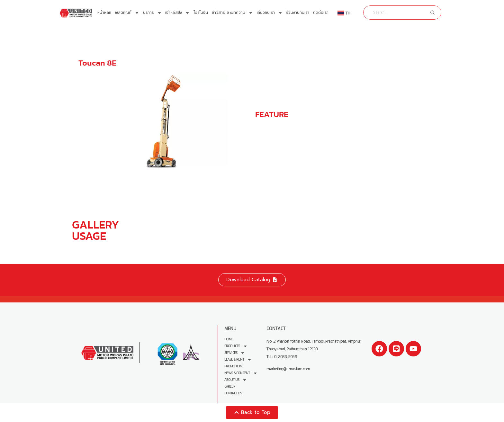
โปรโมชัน (201, 13)
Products (236, 346)
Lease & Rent (238, 359)
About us (236, 380)
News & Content (241, 373)
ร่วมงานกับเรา (298, 13)
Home (229, 339)
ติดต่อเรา (321, 13)
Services (235, 353)
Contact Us (233, 393)
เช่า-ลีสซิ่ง (177, 13)
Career (230, 386)
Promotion (233, 366)
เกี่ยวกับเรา (270, 13)
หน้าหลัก (104, 13)
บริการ (152, 13)
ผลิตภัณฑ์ (127, 13)
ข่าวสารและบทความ (233, 13)
